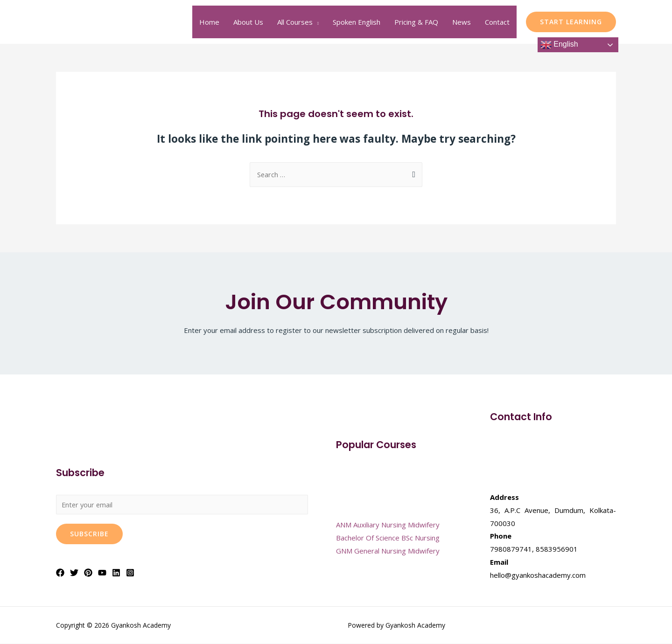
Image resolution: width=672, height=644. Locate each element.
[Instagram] (130, 574)
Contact (497, 22)
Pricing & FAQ (416, 22)
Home (209, 22)
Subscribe (89, 535)
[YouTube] (102, 574)
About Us (248, 22)
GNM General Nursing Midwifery (388, 551)
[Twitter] (74, 574)
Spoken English (357, 22)
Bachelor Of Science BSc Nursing (388, 538)
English (559, 45)
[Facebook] (60, 574)
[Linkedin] (116, 574)
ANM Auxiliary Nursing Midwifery (388, 525)
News (462, 22)
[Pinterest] (88, 574)
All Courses (295, 22)
